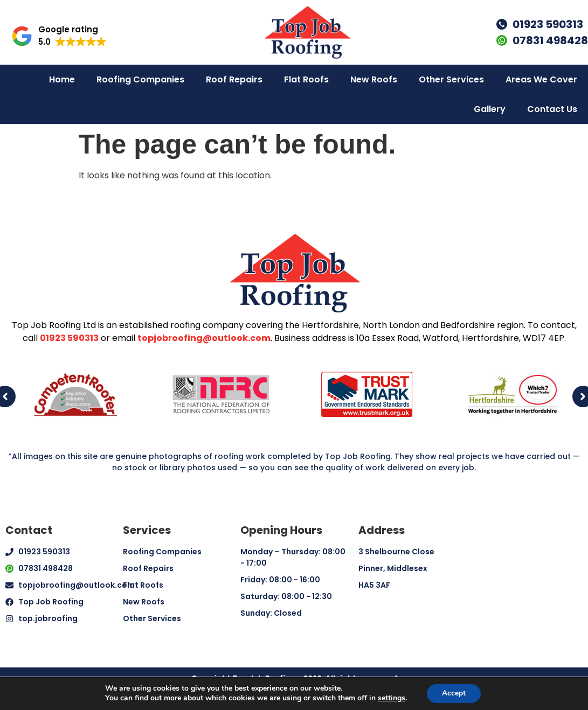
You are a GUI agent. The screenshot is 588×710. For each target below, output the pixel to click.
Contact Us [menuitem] (552, 109)
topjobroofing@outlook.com (204, 338)
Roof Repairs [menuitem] (234, 79)
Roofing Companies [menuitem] (140, 79)
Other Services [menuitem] (451, 79)
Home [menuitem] (62, 79)
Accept (454, 693)
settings (390, 698)
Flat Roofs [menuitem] (306, 79)
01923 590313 (69, 338)
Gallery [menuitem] (490, 109)
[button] (59, 36)
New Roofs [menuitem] (374, 79)
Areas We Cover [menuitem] (541, 79)
